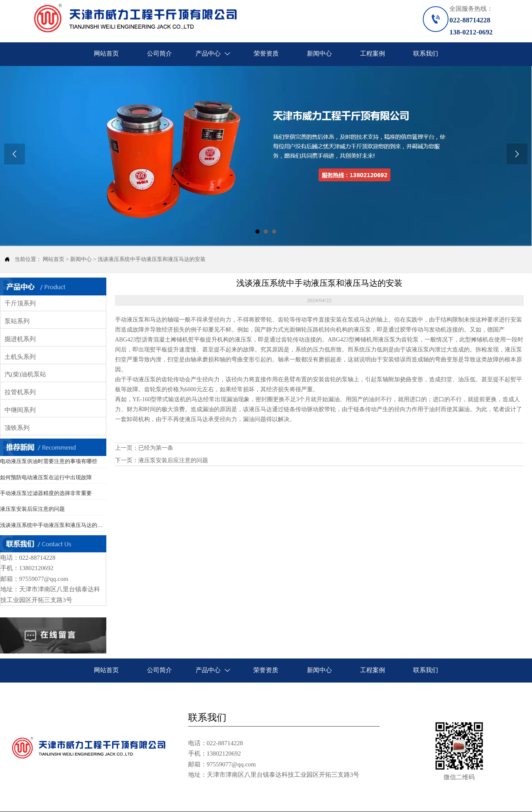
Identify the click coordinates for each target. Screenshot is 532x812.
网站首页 (54, 259)
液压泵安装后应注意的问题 (173, 460)
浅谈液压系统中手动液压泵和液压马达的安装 (152, 259)
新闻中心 (81, 259)
